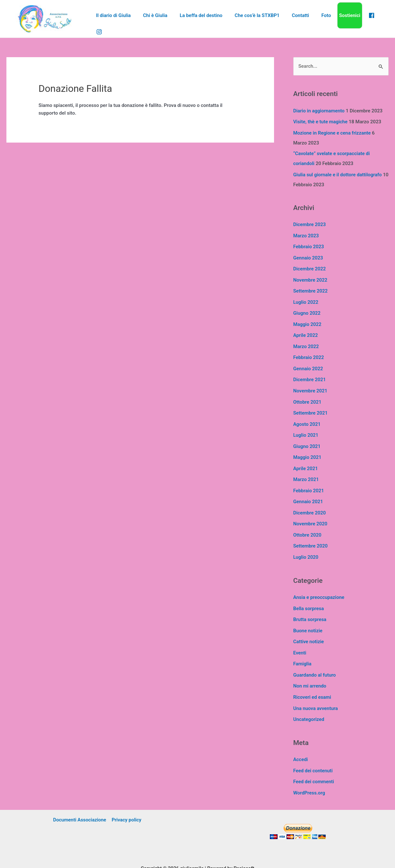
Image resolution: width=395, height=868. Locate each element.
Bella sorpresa (309, 599)
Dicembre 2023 (310, 223)
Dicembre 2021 (310, 375)
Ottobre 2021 (308, 397)
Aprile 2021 (306, 461)
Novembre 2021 (310, 386)
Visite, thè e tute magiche (321, 122)
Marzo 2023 (306, 234)
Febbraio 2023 (309, 245)
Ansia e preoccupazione (319, 588)
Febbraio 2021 (309, 483)
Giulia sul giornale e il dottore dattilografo (338, 173)
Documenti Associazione (80, 807)
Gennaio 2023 (308, 256)
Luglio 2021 (306, 429)
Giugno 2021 (307, 440)
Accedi (301, 747)
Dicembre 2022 (310, 267)
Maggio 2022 (308, 320)
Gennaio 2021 (308, 494)
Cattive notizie (309, 632)
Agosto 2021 (307, 418)
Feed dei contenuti (313, 758)
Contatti (294, 19)
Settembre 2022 (311, 288)
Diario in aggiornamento (319, 111)
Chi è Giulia (157, 19)
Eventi (300, 642)
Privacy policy (126, 807)
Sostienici (339, 19)
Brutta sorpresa (310, 610)
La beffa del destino (200, 19)
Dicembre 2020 (310, 505)
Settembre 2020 (311, 537)
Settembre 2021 (311, 407)
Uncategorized (309, 707)
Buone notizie (308, 621)
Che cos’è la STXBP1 (253, 19)
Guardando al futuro (315, 664)
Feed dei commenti (314, 769)
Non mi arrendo (310, 675)
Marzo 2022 (306, 342)
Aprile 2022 (306, 331)
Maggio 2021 (308, 451)
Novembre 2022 (310, 277)
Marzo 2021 (306, 472)
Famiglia (302, 653)
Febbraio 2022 (309, 353)
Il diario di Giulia (117, 19)
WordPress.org (309, 780)
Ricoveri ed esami (312, 686)
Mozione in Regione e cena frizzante (332, 133)
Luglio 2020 (306, 548)
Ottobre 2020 (308, 527)
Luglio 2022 (306, 299)
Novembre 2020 (310, 516)
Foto (317, 19)
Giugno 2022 (307, 310)
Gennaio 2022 (308, 364)
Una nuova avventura (316, 697)
